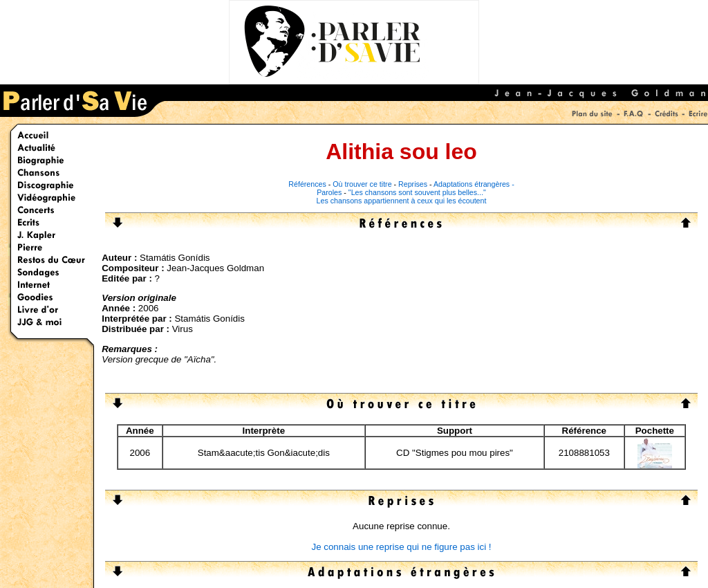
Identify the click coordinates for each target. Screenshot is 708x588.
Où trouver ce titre (362, 184)
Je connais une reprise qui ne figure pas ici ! (401, 547)
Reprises (413, 184)
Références (307, 184)
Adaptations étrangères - (474, 184)
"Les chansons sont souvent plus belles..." (417, 192)
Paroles (329, 192)
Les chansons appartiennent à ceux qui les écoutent (402, 201)
